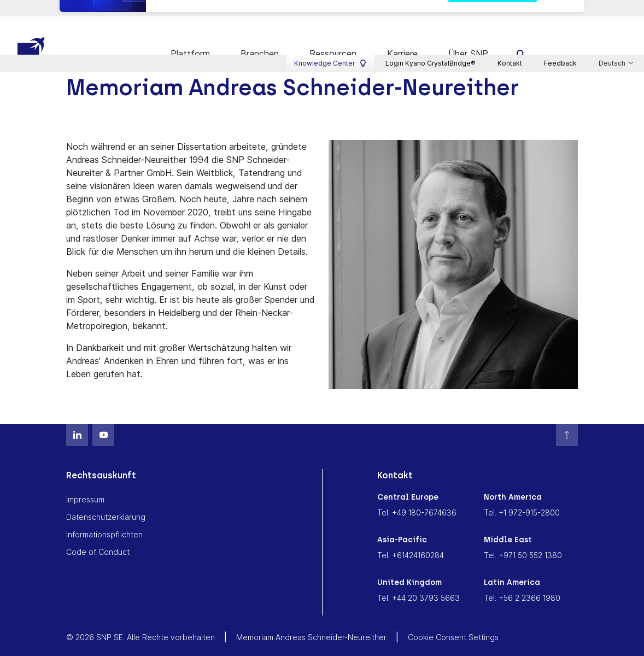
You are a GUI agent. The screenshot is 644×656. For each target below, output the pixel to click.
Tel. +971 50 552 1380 (523, 541)
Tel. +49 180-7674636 (417, 499)
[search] (521, 40)
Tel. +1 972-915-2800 (522, 499)
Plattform (190, 40)
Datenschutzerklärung (106, 503)
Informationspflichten (104, 521)
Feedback (560, 11)
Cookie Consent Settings (453, 623)
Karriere (402, 40)
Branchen (260, 40)
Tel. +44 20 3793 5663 (418, 584)
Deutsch (613, 11)
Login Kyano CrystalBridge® (431, 11)
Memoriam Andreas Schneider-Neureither (311, 623)
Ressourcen (333, 40)
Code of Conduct (98, 538)
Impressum (85, 486)
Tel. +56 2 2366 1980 (522, 584)
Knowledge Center (330, 11)
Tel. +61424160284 (411, 541)
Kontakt (510, 11)
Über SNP (468, 40)
